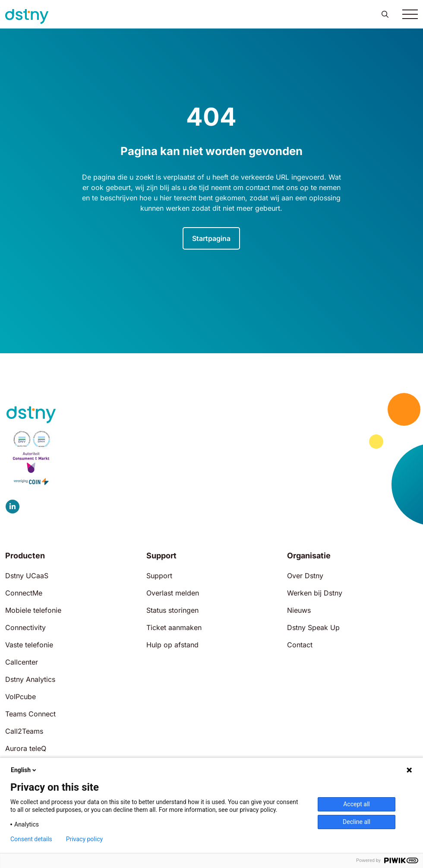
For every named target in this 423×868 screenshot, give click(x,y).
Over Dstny (305, 576)
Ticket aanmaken (174, 627)
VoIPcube (21, 697)
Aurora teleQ (26, 748)
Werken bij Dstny (315, 593)
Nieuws (299, 610)
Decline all (357, 822)
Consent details (31, 839)
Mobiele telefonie (33, 610)
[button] (385, 14)
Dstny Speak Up (313, 627)
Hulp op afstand (172, 645)
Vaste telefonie (29, 645)
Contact (300, 645)
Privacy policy (84, 839)
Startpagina (211, 238)
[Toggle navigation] (410, 14)
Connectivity (25, 627)
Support (159, 576)
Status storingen (172, 610)
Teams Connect (30, 714)
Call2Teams (24, 731)
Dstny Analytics (30, 679)
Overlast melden (173, 593)
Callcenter (22, 662)
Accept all (357, 804)
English (24, 770)
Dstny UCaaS (27, 576)
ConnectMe (24, 593)
